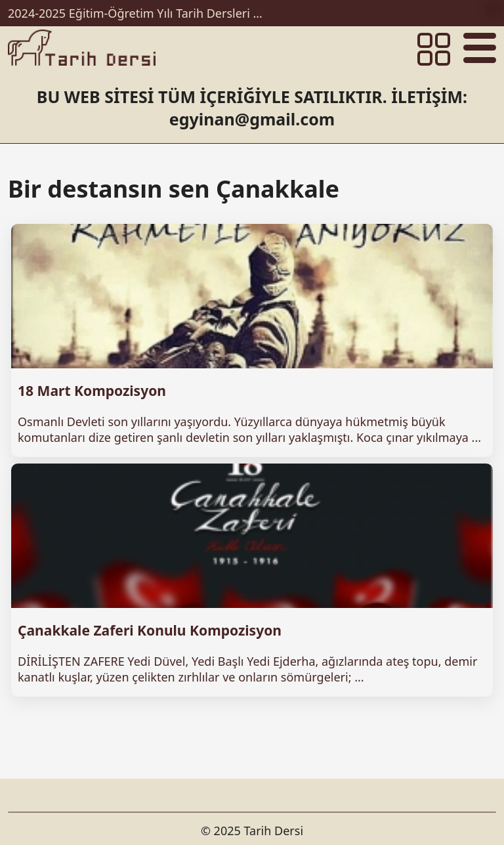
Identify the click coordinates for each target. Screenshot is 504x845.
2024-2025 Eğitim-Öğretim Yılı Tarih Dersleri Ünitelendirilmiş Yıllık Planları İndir (139, 13)
